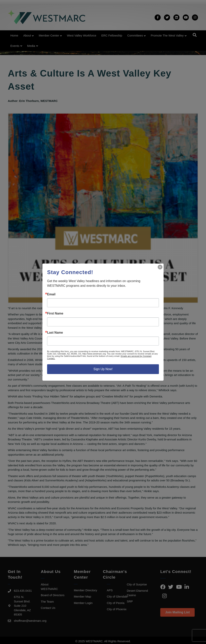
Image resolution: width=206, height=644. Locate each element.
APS (110, 590)
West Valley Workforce (82, 35)
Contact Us (48, 608)
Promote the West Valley (167, 35)
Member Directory (86, 590)
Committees (135, 35)
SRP (130, 601)
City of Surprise (137, 584)
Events (15, 46)
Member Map (82, 596)
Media (31, 46)
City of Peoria (116, 603)
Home (14, 35)
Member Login (83, 603)
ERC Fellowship (112, 35)
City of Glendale (117, 596)
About (27, 35)
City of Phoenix (117, 609)
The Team (47, 602)
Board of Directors (53, 595)
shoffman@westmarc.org (30, 621)
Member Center (49, 35)
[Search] (195, 35)
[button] (177, 612)
